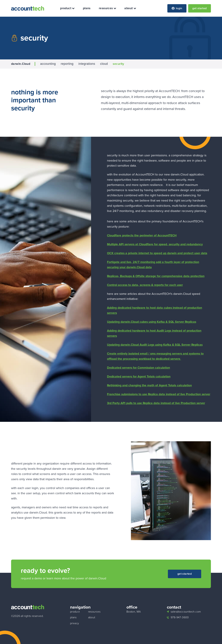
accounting (48, 64)
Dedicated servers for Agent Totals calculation (139, 376)
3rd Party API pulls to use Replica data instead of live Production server (156, 403)
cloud (104, 64)
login (177, 8)
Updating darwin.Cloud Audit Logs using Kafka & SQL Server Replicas (155, 345)
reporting (67, 64)
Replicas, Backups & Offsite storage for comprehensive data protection (156, 276)
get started (199, 8)
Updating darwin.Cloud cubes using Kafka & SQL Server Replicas (152, 322)
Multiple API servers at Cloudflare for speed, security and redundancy (155, 244)
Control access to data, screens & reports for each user (145, 285)
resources (107, 8)
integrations (87, 64)
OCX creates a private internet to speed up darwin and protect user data (157, 253)
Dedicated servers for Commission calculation (138, 368)
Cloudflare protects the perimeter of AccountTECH (142, 235)
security (118, 64)
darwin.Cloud (21, 64)
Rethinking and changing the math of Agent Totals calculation (149, 385)
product (67, 8)
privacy (75, 623)
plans (87, 8)
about (130, 8)
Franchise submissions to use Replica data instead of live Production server (159, 394)
